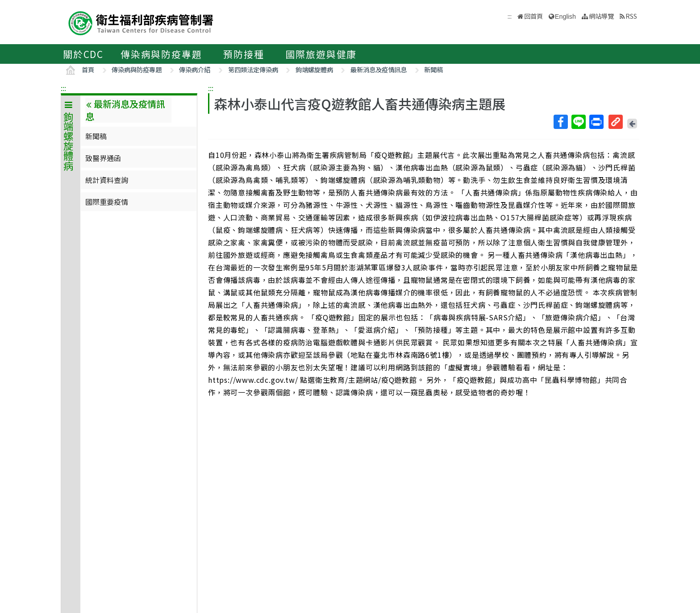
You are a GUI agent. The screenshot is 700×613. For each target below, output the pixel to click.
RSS (631, 16)
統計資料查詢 (107, 180)
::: (63, 88)
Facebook (560, 122)
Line (578, 122)
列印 (596, 122)
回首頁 (533, 16)
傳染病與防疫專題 (161, 54)
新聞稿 (433, 69)
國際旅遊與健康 (321, 54)
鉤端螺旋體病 (314, 69)
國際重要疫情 (107, 202)
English (565, 17)
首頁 (88, 69)
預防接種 (244, 54)
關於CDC (83, 54)
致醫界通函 (103, 158)
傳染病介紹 (195, 69)
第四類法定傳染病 (253, 69)
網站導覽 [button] (601, 16)
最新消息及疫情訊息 (379, 69)
